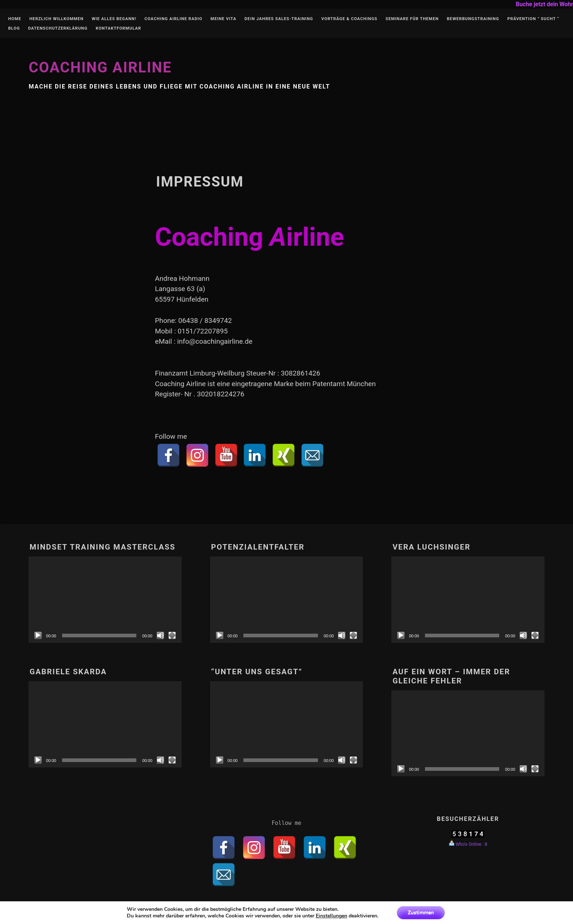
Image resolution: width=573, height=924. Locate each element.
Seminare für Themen (412, 19)
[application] (105, 600)
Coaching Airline (100, 67)
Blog (14, 29)
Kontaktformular (118, 29)
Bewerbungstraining (473, 19)
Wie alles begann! (114, 19)
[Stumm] (160, 636)
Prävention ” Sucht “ (533, 19)
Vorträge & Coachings (349, 19)
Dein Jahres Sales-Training (279, 19)
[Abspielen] (38, 636)
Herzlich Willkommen (56, 19)
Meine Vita (223, 19)
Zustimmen (421, 912)
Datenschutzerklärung (58, 29)
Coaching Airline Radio (173, 19)
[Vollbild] (172, 636)
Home (15, 19)
